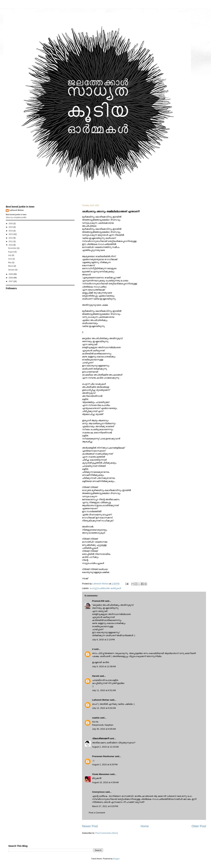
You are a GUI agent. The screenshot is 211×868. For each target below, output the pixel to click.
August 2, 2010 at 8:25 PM (105, 765)
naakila (96, 718)
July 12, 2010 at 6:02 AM (104, 708)
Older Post (199, 826)
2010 (11, 245)
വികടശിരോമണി (101, 738)
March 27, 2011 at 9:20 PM (105, 806)
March (11, 266)
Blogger (116, 859)
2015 (11, 227)
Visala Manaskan (101, 774)
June (10, 259)
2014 (11, 231)
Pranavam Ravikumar (103, 756)
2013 (11, 234)
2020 (11, 224)
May (10, 262)
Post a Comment (97, 813)
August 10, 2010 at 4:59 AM (105, 782)
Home (145, 826)
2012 (11, 238)
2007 (11, 281)
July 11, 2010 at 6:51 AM (104, 690)
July (10, 255)
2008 (11, 278)
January (12, 270)
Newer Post (90, 826)
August (11, 252)
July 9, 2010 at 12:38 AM (104, 666)
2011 (11, 241)
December (13, 248)
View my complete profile (16, 217)
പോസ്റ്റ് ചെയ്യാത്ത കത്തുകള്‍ (105, 588)
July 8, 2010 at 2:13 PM (103, 640)
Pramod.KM (98, 601)
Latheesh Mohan (101, 700)
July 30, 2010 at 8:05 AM (104, 729)
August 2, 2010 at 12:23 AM (105, 747)
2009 (11, 274)
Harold (96, 676)
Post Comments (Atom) (107, 833)
